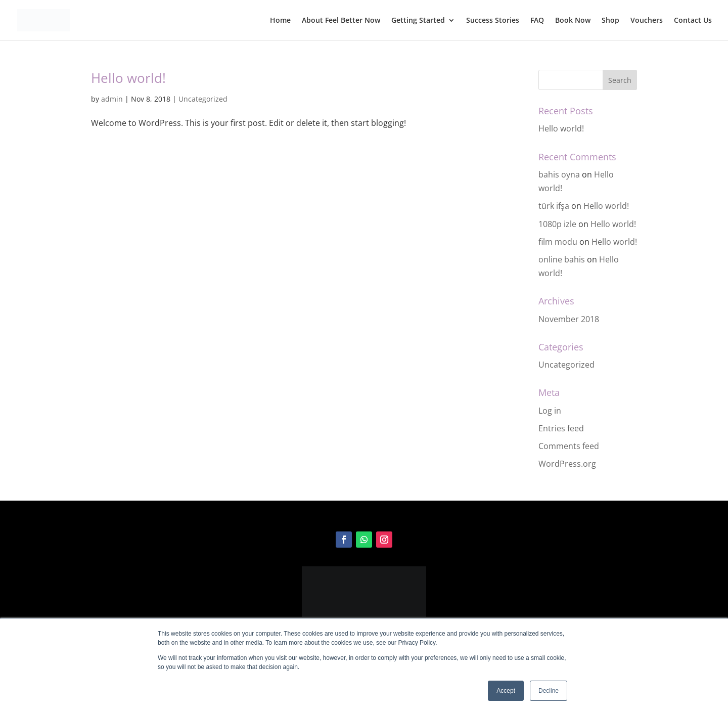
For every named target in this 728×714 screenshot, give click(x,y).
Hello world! (128, 78)
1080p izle (557, 224)
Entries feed (561, 428)
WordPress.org (567, 464)
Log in (550, 411)
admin (112, 99)
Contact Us (693, 21)
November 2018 (569, 319)
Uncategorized (203, 99)
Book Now (573, 21)
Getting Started (418, 21)
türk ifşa (554, 206)
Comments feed (569, 446)
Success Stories (493, 21)
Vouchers (647, 21)
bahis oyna (559, 174)
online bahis (562, 259)
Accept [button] (506, 691)
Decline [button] (549, 691)
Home (280, 21)
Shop (610, 21)
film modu (558, 242)
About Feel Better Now (341, 21)
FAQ (537, 21)
